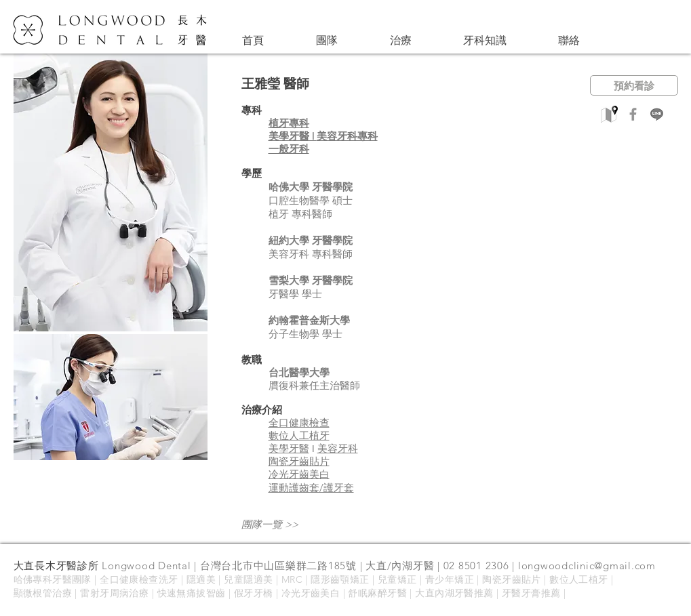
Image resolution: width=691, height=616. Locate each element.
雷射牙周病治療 (114, 593)
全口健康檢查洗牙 (139, 579)
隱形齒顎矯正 (340, 579)
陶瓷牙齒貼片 (512, 579)
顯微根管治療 (43, 593)
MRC (294, 579)
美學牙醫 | (293, 136)
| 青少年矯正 (447, 579)
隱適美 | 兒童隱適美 (230, 579)
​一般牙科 (289, 149)
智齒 (216, 593)
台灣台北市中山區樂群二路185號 (278, 566)
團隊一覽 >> (270, 524)
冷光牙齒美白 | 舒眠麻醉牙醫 (346, 593)
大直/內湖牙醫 (400, 566)
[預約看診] (634, 85)
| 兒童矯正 (393, 579)
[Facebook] (633, 114)
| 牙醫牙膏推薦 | (530, 593)
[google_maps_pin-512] (609, 114)
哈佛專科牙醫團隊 (53, 579)
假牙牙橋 (254, 593)
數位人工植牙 (579, 579)
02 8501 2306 (476, 566)
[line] (657, 114)
